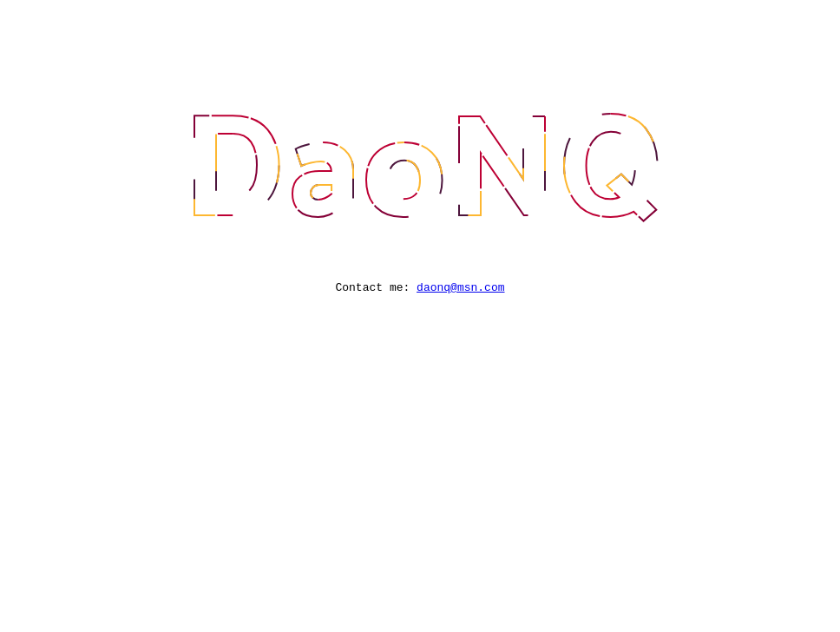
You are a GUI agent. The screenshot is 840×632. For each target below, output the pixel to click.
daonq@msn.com (460, 289)
